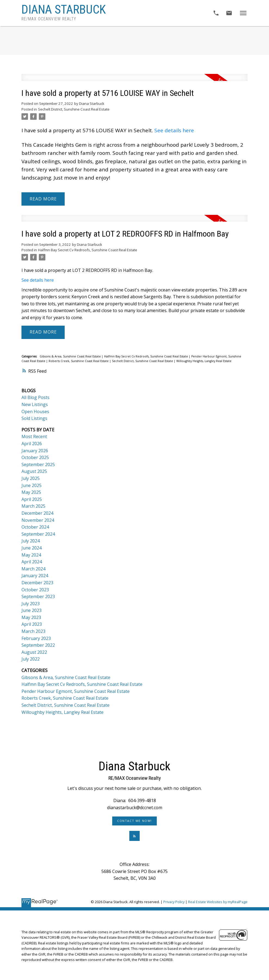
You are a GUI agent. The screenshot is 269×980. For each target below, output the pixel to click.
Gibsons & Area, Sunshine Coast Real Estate (71, 356)
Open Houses (35, 412)
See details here (174, 130)
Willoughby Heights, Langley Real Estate (204, 361)
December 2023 (37, 583)
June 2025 (32, 485)
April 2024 (32, 562)
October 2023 (35, 590)
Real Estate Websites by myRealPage (218, 902)
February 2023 (36, 638)
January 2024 (35, 576)
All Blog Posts (35, 397)
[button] (134, 821)
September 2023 (38, 596)
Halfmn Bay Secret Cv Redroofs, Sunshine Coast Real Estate (88, 250)
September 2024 (38, 534)
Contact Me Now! (134, 821)
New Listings (35, 404)
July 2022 (31, 659)
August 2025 (34, 471)
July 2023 (31, 604)
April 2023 (32, 624)
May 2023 (31, 617)
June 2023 (32, 610)
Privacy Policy (174, 902)
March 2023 (33, 631)
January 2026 (35, 451)
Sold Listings (34, 418)
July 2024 (31, 541)
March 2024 (33, 569)
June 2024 (32, 548)
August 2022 (34, 652)
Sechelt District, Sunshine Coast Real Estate (74, 109)
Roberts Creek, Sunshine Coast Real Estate (79, 361)
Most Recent (34, 436)
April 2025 (32, 499)
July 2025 (31, 478)
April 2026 (32, 444)
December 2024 (37, 513)
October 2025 (35, 457)
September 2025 (38, 464)
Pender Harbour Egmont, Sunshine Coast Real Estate (76, 691)
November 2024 (38, 520)
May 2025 (31, 492)
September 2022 (38, 645)
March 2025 (33, 506)
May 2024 (31, 555)
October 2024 (35, 527)
